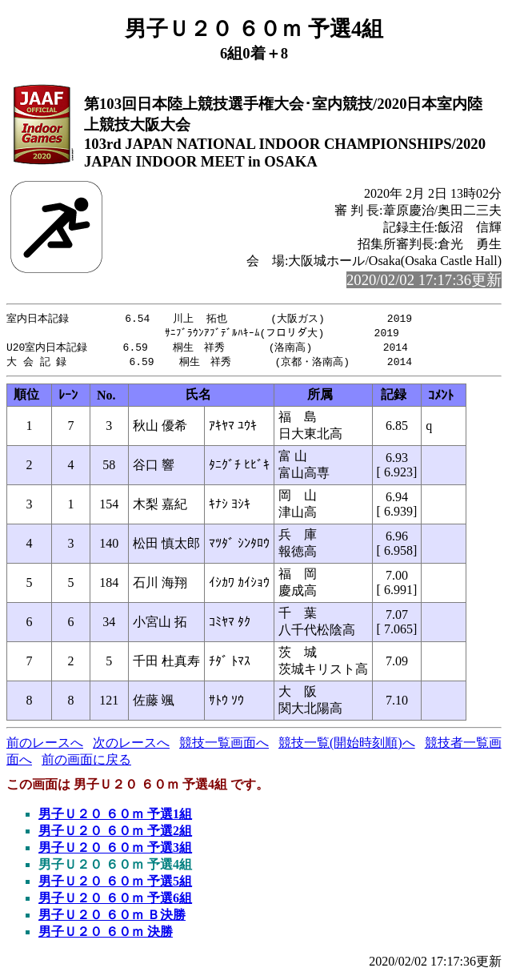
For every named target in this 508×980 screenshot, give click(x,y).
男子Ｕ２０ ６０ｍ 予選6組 (115, 901)
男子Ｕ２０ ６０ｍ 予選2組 (115, 834)
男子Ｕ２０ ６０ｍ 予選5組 (115, 884)
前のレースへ (45, 746)
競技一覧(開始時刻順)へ (347, 746)
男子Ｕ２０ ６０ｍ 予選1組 (115, 817)
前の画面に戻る (86, 763)
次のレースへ (131, 746)
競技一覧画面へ (224, 746)
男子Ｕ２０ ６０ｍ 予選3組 (115, 851)
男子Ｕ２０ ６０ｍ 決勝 (106, 935)
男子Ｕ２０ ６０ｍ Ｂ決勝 (112, 918)
